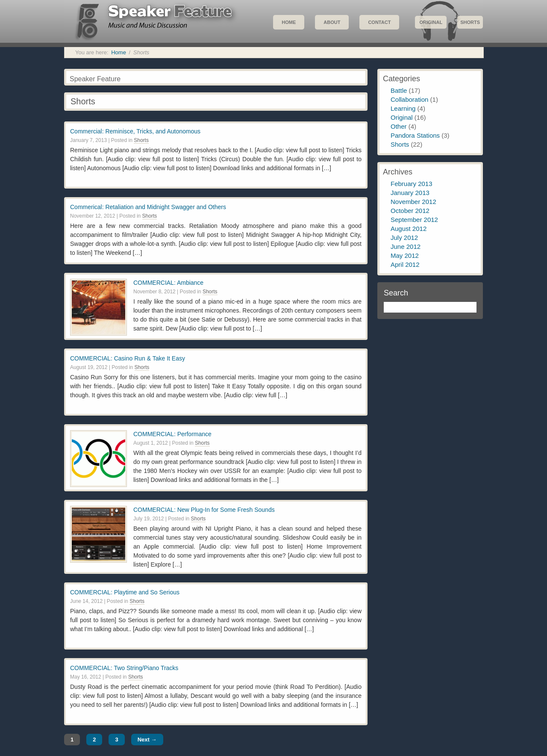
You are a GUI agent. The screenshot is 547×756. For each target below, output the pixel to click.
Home (289, 22)
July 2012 (404, 238)
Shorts (470, 22)
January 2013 (410, 193)
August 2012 (409, 229)
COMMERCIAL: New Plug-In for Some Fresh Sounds (204, 510)
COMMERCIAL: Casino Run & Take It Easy (128, 358)
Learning (403, 108)
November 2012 (413, 202)
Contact (379, 22)
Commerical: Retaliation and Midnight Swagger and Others (148, 207)
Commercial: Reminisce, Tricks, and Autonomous (135, 131)
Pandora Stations (415, 135)
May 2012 (405, 255)
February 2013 (412, 184)
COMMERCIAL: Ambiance (168, 283)
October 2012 (410, 211)
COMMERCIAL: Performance (172, 434)
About (332, 22)
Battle (399, 90)
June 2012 (406, 247)
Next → (147, 740)
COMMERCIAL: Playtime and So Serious (125, 592)
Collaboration (409, 99)
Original (431, 22)
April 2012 (405, 264)
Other (399, 126)
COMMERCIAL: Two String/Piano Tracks (124, 668)
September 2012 (414, 220)
